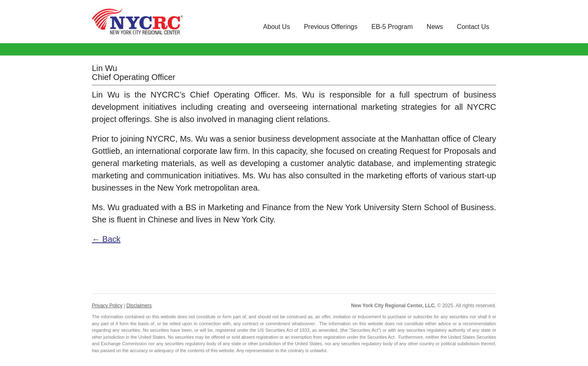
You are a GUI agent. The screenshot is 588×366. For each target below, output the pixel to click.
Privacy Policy (107, 306)
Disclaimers (139, 306)
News (435, 27)
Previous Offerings (331, 27)
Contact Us (473, 27)
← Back (106, 239)
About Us (276, 27)
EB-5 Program (392, 27)
